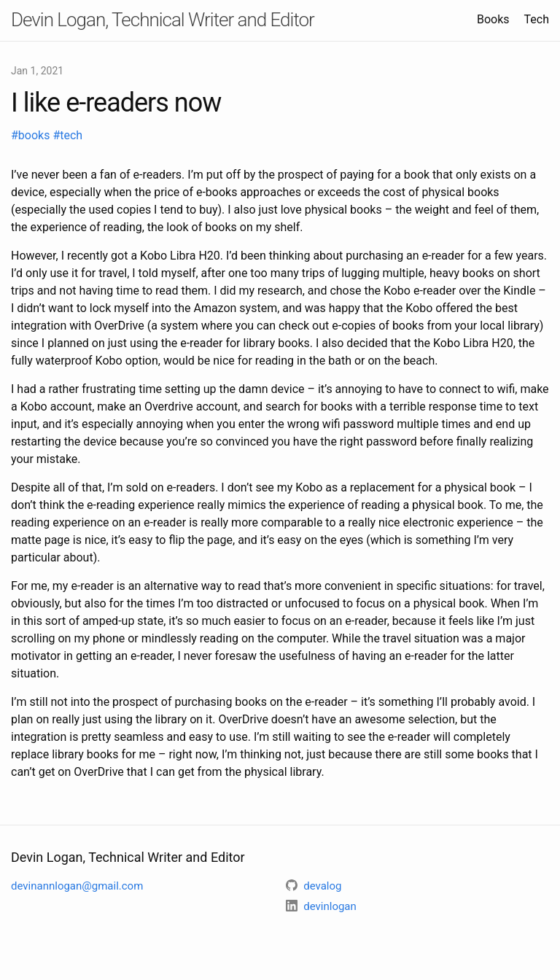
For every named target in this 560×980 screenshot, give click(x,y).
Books (493, 19)
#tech (67, 135)
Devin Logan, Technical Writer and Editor (163, 20)
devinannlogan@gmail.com (77, 886)
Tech (537, 19)
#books (32, 135)
